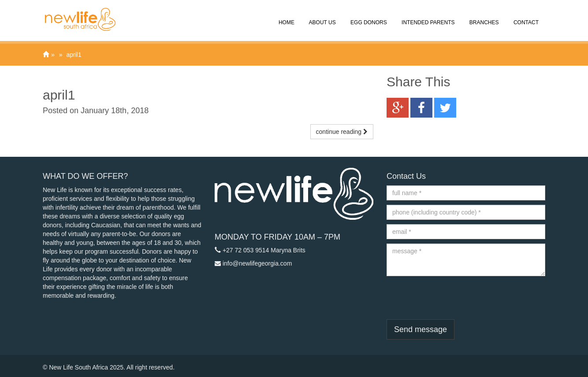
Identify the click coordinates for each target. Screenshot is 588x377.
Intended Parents (428, 16)
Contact (525, 16)
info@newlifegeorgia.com (257, 263)
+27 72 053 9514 (246, 250)
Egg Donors (368, 16)
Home (286, 16)
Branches (484, 16)
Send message (421, 329)
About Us (322, 16)
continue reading (342, 132)
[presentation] (454, 298)
